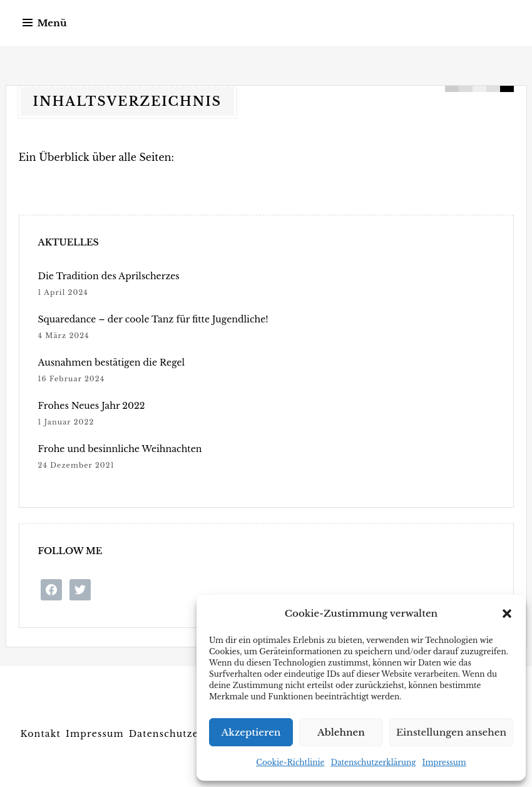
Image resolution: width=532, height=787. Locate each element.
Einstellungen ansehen (451, 732)
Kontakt (41, 734)
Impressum (444, 762)
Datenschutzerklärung (373, 762)
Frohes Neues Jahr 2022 (91, 406)
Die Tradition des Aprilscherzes (109, 276)
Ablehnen (341, 732)
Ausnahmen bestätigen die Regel (111, 363)
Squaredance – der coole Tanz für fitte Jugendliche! (152, 319)
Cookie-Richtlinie (290, 762)
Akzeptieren (251, 732)
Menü (52, 23)
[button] (507, 614)
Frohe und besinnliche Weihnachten (120, 449)
